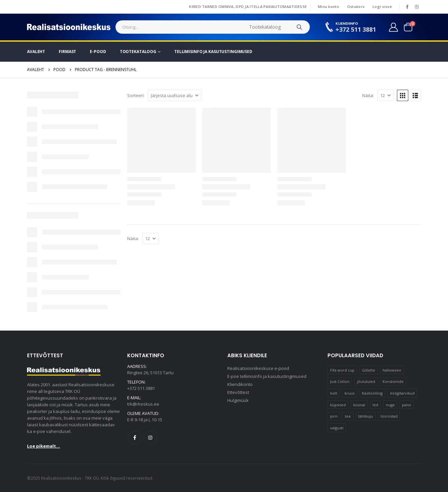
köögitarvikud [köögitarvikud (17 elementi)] (402, 393)
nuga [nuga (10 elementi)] (390, 405)
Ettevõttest (238, 392)
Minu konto (328, 7)
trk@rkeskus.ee (143, 404)
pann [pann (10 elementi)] (406, 405)
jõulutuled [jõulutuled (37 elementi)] (366, 381)
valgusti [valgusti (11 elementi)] (337, 428)
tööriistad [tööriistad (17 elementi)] (389, 416)
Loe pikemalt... (44, 446)
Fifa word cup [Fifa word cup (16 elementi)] (342, 370)
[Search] (299, 27)
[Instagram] (417, 7)
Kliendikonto (240, 384)
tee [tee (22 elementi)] (348, 416)
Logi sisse (382, 7)
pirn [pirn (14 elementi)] (334, 416)
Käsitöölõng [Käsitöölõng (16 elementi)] (372, 393)
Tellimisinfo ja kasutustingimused (213, 52)
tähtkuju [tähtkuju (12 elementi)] (366, 416)
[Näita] (385, 95)
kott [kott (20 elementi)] (334, 393)
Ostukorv (356, 7)
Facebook (135, 438)
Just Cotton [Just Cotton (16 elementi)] (340, 381)
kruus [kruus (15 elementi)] (350, 393)
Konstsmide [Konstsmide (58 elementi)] (393, 381)
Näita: (368, 95)
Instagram (150, 438)
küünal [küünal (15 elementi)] (359, 405)
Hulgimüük (238, 400)
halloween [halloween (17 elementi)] (392, 370)
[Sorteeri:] (175, 95)
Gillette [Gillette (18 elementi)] (369, 370)
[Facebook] (407, 7)
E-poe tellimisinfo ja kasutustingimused (267, 376)
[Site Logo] (69, 27)
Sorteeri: (136, 95)
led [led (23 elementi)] (375, 405)
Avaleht (36, 52)
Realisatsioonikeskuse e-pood (258, 368)
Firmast (67, 52)
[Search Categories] (267, 27)
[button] (403, 95)
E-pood (98, 52)
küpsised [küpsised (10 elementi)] (338, 405)
